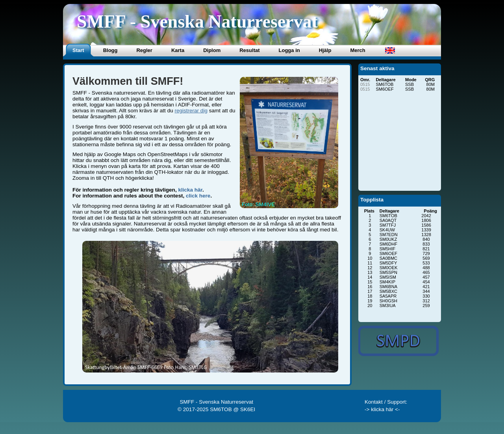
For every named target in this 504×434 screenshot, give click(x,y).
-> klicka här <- (382, 409)
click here (198, 196)
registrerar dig (191, 111)
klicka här (190, 190)
